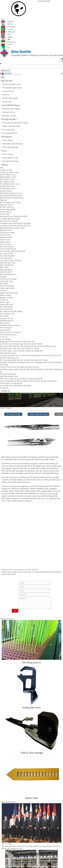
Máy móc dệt (6, 81)
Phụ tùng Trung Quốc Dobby (11, 311)
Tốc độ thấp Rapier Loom (12, 88)
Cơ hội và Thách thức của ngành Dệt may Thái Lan (20, 367)
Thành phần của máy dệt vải (11, 383)
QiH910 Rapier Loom (8, 175)
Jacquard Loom (8, 91)
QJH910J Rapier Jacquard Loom (12, 198)
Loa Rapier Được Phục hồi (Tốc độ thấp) (15, 223)
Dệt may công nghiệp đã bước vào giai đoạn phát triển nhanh (24, 360)
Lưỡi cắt (3, 291)
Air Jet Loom (7, 102)
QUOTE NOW (44, 1)
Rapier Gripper (6, 295)
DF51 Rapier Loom (7, 182)
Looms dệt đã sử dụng (10, 105)
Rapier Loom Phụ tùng (11, 126)
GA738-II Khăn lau (7, 207)
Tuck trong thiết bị (7, 288)
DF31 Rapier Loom (7, 179)
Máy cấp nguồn (6, 270)
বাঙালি (7, 45)
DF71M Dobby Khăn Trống (10, 202)
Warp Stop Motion (7, 286)
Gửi (15, 611)
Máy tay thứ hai (8, 112)
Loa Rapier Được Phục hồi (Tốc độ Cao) (15, 226)
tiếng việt (8, 32)
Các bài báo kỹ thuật (10, 161)
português (8, 27)
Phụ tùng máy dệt (8, 119)
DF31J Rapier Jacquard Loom (11, 193)
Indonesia (8, 42)
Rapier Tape (5, 302)
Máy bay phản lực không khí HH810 (14, 216)
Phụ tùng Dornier (7, 265)
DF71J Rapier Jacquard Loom (11, 195)
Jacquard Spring (6, 318)
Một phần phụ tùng (8, 263)
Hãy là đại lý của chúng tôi (13, 144)
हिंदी (6, 39)
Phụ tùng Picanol (7, 253)
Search (6, 70)
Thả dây (3, 277)
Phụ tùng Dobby (9, 130)
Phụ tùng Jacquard (10, 133)
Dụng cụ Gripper (7, 297)
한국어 (7, 24)
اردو (6, 47)
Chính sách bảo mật (10, 147)
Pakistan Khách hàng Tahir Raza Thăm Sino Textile (20, 348)
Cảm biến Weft (6, 272)
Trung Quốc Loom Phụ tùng (11, 260)
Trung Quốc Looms (7, 233)
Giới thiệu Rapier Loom (9, 376)
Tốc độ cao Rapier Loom (12, 84)
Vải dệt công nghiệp (10, 98)
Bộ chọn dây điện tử (8, 274)
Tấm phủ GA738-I (7, 205)
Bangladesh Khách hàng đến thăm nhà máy (17, 342)
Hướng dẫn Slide (7, 281)
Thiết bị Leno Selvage (8, 279)
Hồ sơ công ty (8, 140)
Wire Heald (4, 316)
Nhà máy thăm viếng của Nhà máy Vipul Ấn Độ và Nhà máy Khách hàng (28, 346)
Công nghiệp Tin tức (10, 158)
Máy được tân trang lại (11, 109)
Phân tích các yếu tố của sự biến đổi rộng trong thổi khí (22, 379)
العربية (7, 29)
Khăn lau (6, 95)
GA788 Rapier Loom (8, 189)
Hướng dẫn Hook (7, 304)
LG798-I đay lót (6, 212)
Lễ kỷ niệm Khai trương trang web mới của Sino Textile (21, 344)
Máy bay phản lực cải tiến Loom (12, 228)
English (7, 21)
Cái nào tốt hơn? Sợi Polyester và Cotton (15, 386)
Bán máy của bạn (9, 116)
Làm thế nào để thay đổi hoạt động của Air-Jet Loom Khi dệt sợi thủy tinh (28, 381)
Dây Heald (4, 284)
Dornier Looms (6, 244)
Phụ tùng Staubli (7, 309)
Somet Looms (5, 242)
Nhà (3, 77)
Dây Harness (5, 323)
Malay (7, 37)
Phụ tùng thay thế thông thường (15, 123)
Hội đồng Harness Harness (10, 325)
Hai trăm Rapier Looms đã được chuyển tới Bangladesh (22, 351)
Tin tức (4, 151)
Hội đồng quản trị (7, 321)
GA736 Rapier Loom (8, 186)
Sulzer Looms (5, 240)
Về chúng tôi (6, 137)
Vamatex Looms (6, 237)
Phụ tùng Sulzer (6, 258)
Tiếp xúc (4, 165)
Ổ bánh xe (4, 300)
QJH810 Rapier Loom (8, 177)
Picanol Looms (6, 235)
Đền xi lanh (4, 267)
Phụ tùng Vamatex (7, 256)
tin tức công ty (8, 154)
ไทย (6, 34)
